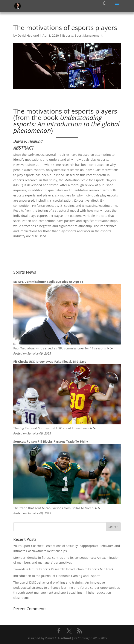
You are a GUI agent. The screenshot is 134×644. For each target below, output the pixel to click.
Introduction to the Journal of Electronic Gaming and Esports (57, 576)
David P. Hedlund (58, 638)
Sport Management (89, 35)
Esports (68, 35)
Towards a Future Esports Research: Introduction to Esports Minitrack (63, 569)
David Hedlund (28, 35)
